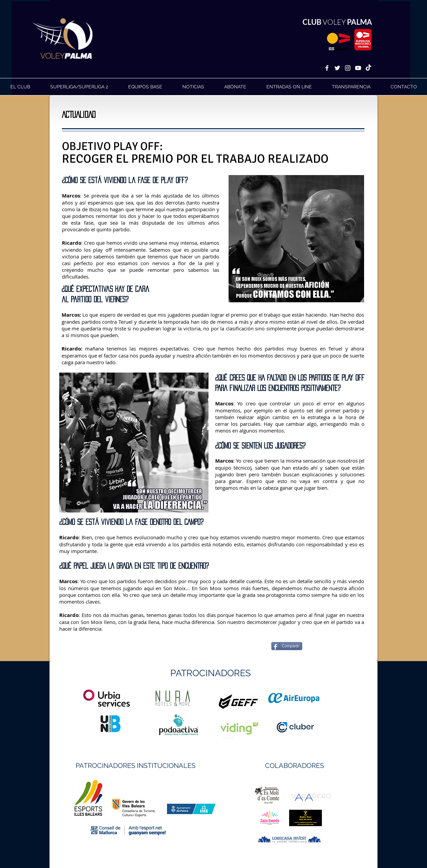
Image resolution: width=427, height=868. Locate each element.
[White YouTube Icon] (358, 68)
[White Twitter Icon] (337, 68)
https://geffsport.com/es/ (190, 727)
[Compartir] (287, 646)
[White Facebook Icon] (327, 68)
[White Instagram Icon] (348, 68)
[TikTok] (368, 68)
